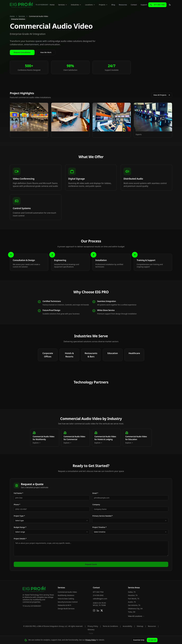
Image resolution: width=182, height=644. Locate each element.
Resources (123, 5)
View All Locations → (136, 616)
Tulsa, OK (132, 612)
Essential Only (139, 640)
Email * (95, 493)
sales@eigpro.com (100, 599)
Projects (103, 5)
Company (96, 505)
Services (63, 5)
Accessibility (127, 626)
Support (144, 5)
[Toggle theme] (170, 5)
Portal (91, 633)
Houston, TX (133, 595)
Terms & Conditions (110, 626)
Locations (90, 5)
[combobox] (52, 521)
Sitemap (140, 626)
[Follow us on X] (102, 611)
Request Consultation (22, 52)
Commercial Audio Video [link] (38, 16)
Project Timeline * (99, 527)
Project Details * (20, 539)
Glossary (91, 630)
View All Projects (162, 95)
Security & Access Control (68, 602)
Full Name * (18, 493)
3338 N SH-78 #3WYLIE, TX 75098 (99, 604)
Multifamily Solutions (66, 595)
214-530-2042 (98, 595)
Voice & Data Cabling (66, 599)
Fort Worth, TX (134, 599)
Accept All (152, 640)
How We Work (46, 52)
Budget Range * (20, 527)
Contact (134, 5)
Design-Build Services (66, 609)
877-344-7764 (98, 592)
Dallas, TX (132, 592)
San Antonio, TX (134, 605)
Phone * (17, 505)
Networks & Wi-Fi (64, 605)
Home (52, 5)
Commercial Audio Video (67, 592)
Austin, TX (132, 602)
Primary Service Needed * (103, 516)
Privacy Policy (93, 626)
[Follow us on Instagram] (94, 611)
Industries (76, 5)
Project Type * (19, 516)
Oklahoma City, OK (135, 609)
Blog (113, 5)
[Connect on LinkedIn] (98, 611)
